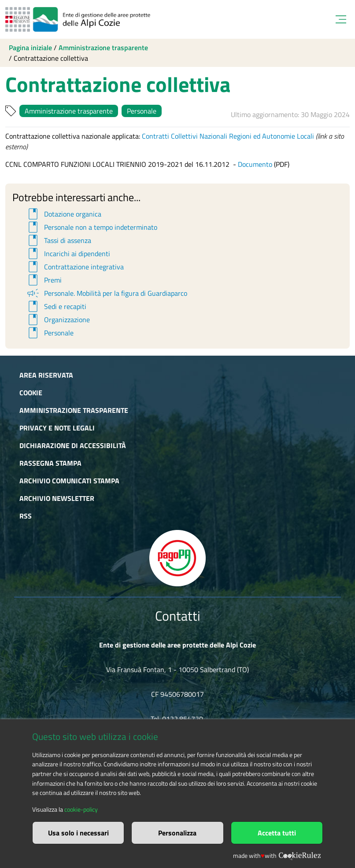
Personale (142, 111)
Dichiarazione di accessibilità (73, 445)
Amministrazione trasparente (103, 48)
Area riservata (46, 375)
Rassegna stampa (50, 463)
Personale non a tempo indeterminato (91, 227)
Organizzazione (58, 320)
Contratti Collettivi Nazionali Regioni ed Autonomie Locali (228, 136)
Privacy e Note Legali (57, 428)
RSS (26, 516)
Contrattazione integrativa (75, 267)
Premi (44, 280)
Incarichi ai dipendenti (68, 254)
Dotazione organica (63, 214)
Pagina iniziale (30, 48)
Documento (255, 164)
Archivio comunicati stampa (69, 481)
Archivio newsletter (57, 498)
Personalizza (177, 833)
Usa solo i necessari (78, 833)
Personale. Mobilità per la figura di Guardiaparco (106, 293)
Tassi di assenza (58, 240)
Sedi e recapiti (56, 306)
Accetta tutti (277, 833)
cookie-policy (81, 809)
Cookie (31, 393)
